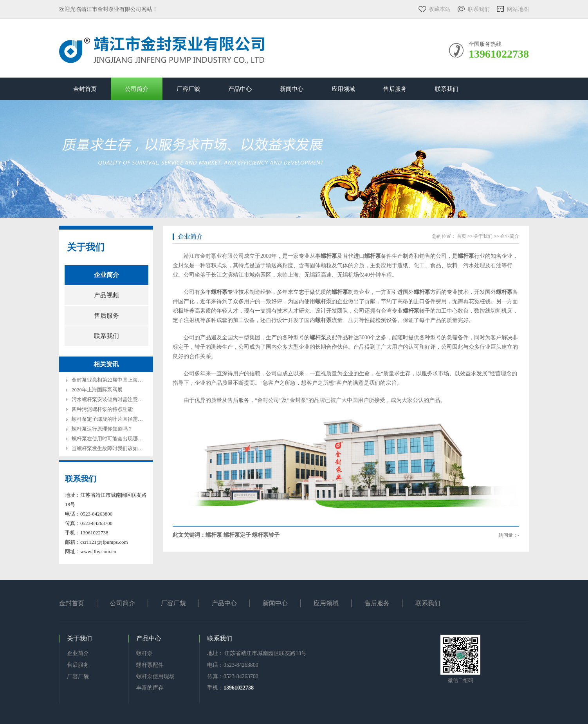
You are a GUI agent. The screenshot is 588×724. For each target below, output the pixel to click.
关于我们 (86, 247)
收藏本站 (440, 9)
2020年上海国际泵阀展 (97, 390)
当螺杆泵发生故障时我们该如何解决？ (115, 448)
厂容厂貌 (188, 89)
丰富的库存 (150, 688)
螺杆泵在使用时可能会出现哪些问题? (114, 439)
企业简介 (106, 275)
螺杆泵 (144, 653)
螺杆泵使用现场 (155, 676)
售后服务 (395, 89)
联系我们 (479, 9)
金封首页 (85, 89)
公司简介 (137, 89)
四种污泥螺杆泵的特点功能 (102, 409)
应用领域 (343, 89)
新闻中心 (292, 89)
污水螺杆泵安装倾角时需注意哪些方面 (115, 399)
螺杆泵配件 (150, 665)
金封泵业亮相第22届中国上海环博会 (112, 380)
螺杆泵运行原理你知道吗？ (102, 429)
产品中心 (240, 89)
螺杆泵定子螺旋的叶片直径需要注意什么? (119, 419)
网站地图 (518, 9)
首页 (462, 236)
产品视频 (106, 295)
